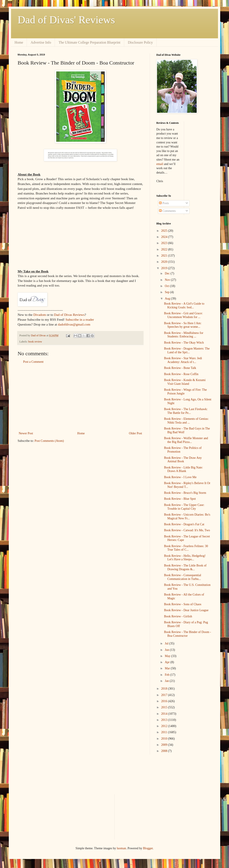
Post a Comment (33, 362)
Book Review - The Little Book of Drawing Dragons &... (185, 567)
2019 (165, 268)
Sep (167, 292)
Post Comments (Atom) (49, 441)
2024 (165, 237)
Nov (168, 280)
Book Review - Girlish (178, 616)
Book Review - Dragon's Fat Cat (184, 524)
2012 (165, 726)
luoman (121, 848)
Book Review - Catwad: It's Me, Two (187, 530)
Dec (168, 273)
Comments (167, 211)
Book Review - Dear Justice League (186, 610)
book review (35, 342)
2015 (165, 707)
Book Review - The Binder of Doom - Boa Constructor (187, 634)
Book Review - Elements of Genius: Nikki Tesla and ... (186, 421)
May (168, 656)
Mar (168, 668)
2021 (165, 256)
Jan (167, 681)
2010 (165, 739)
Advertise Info (41, 42)
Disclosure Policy (140, 42)
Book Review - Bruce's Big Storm (185, 493)
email (160, 164)
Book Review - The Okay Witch (184, 343)
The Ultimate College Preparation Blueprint (90, 42)
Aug (168, 299)
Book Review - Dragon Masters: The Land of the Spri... (187, 350)
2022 (165, 249)
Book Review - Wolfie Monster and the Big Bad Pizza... (186, 440)
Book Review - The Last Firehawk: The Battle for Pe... (186, 411)
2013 (165, 720)
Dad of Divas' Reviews (66, 20)
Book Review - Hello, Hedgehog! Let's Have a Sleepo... (185, 558)
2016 (165, 701)
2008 (165, 751)
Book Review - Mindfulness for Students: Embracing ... (184, 335)
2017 (165, 695)
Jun (167, 650)
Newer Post (26, 433)
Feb (167, 675)
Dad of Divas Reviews (69, 315)
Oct (167, 286)
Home (19, 42)
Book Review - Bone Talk (180, 368)
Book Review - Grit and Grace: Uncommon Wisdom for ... (183, 315)
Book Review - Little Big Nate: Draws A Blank (183, 469)
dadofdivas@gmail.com (74, 324)
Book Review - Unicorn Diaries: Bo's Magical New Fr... (187, 516)
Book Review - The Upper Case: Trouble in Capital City (184, 507)
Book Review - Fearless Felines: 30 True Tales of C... (186, 548)
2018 (165, 689)
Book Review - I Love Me (180, 477)
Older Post (136, 433)
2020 (165, 262)
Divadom (40, 315)
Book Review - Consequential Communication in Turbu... (183, 577)
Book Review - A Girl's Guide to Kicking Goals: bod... (184, 305)
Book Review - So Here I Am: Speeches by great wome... (183, 325)
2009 (165, 745)
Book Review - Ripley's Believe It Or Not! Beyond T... (187, 485)
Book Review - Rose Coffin (181, 374)
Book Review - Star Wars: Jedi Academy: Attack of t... (183, 360)
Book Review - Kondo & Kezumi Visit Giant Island (185, 382)
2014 (165, 714)
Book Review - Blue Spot (180, 499)
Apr (167, 662)
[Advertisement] (80, 398)
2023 (165, 243)
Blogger (148, 848)
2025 (165, 231)
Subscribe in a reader (80, 319)
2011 (165, 732)
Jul (167, 643)
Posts (164, 203)
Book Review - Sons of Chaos (183, 604)
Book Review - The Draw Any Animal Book (183, 460)
